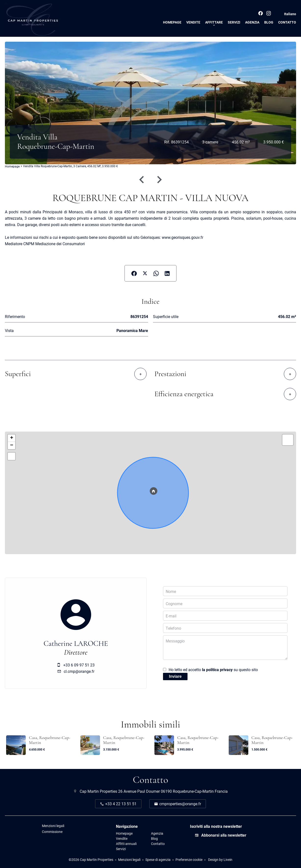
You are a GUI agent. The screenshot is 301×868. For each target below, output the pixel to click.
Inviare (175, 676)
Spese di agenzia (158, 860)
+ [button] (12, 438)
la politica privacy (217, 670)
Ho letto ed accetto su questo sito (213, 670)
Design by (220, 860)
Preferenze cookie (189, 860)
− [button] (12, 446)
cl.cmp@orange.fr (79, 671)
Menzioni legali (129, 860)
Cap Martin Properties (98, 791)
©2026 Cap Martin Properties (91, 860)
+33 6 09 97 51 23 (79, 665)
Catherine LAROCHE (76, 644)
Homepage (12, 166)
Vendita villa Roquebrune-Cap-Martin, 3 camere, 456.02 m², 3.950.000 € (70, 166)
